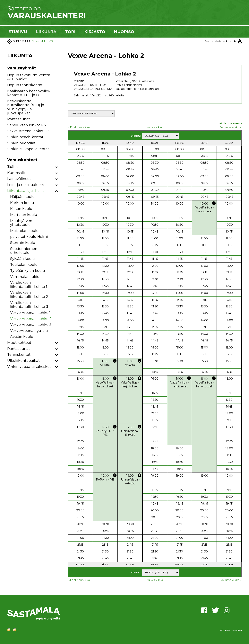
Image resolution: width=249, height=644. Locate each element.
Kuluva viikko (155, 127)
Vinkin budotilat (21, 143)
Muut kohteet (19, 343)
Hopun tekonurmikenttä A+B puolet (29, 77)
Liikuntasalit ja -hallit (26, 191)
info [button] (214, 203)
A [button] (235, 41)
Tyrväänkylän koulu (28, 271)
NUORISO (124, 32)
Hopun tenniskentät (25, 85)
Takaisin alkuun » (229, 123)
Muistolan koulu (24, 231)
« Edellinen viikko (79, 127)
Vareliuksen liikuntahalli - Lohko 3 (29, 305)
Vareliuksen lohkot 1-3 (26, 125)
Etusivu (36, 41)
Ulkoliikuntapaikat (23, 361)
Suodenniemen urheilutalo (24, 251)
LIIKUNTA (46, 32)
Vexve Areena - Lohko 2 (31, 319)
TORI (70, 32)
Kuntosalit (16, 173)
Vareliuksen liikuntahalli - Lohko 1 (29, 285)
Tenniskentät (19, 355)
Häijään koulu (22, 197)
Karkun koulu (22, 203)
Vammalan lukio (25, 277)
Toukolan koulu (24, 265)
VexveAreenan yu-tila (29, 331)
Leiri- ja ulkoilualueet (26, 185)
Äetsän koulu (22, 337)
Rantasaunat (19, 119)
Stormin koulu (23, 243)
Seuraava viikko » (230, 127)
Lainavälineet (19, 179)
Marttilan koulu (24, 215)
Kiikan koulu (21, 209)
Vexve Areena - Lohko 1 (30, 313)
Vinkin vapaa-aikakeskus (29, 367)
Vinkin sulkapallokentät (28, 149)
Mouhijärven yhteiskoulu (21, 223)
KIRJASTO (95, 32)
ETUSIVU (18, 32)
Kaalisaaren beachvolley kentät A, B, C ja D (29, 93)
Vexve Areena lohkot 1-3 (28, 131)
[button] (57, 168)
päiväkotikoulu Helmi (29, 237)
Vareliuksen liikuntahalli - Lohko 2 (29, 295)
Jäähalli (14, 167)
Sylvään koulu (22, 259)
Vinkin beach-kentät (25, 137)
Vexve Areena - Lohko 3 (31, 325)
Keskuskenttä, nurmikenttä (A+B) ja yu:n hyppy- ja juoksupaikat (26, 107)
